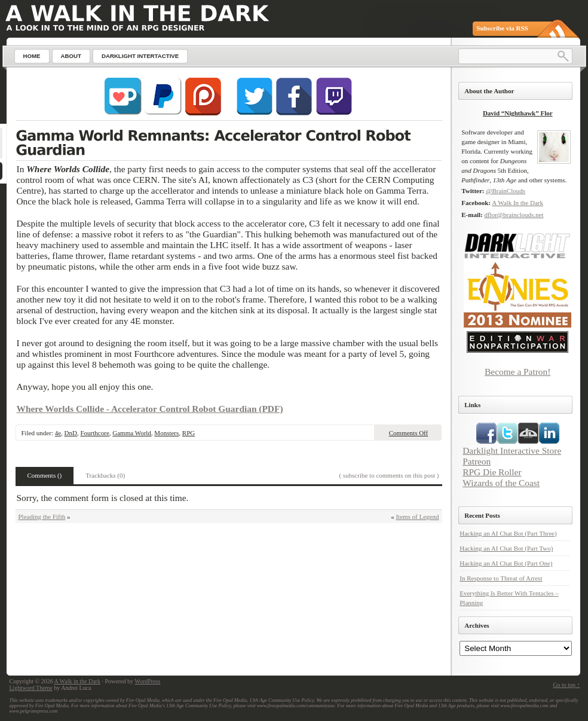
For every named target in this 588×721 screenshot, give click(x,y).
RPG (189, 433)
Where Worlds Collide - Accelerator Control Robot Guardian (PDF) (150, 409)
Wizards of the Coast (501, 483)
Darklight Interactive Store (512, 450)
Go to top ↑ (566, 685)
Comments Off (409, 433)
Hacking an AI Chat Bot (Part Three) (508, 533)
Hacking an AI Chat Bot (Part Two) (506, 548)
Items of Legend (417, 517)
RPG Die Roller (492, 472)
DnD (71, 433)
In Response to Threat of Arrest (501, 578)
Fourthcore (95, 433)
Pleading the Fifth (42, 517)
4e (58, 433)
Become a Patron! (517, 372)
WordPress (147, 681)
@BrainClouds (506, 191)
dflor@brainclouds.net (514, 215)
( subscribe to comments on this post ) (389, 475)
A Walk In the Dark (517, 203)
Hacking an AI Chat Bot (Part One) (506, 563)
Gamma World (132, 433)
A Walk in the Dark (77, 681)
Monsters (166, 433)
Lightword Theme (31, 688)
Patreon (477, 461)
